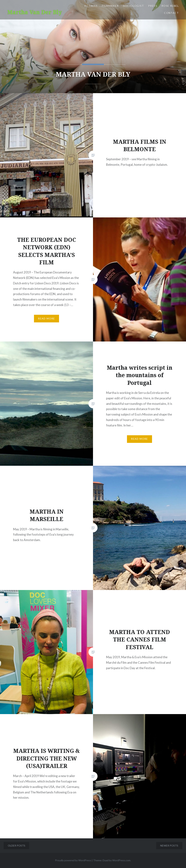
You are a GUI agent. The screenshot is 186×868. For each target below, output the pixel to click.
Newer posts (169, 846)
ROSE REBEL (170, 6)
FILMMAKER (110, 6)
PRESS (153, 6)
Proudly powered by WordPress (73, 860)
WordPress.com (121, 860)
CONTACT (171, 13)
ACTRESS (91, 6)
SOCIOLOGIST (134, 6)
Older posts (17, 846)
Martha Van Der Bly (35, 12)
